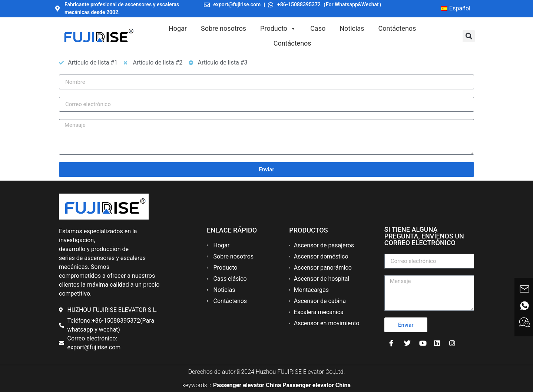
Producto (278, 29)
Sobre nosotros (224, 28)
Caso (318, 28)
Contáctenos (397, 28)
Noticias (352, 28)
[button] (469, 36)
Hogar (178, 28)
